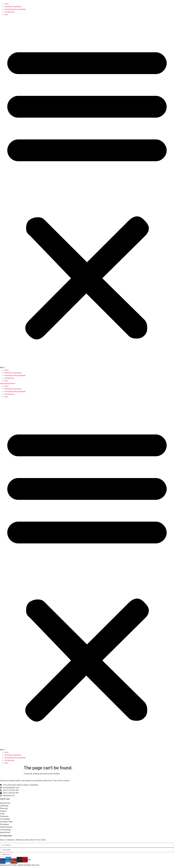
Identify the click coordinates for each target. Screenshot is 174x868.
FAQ (6, 15)
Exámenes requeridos (13, 7)
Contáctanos (9, 12)
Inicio (7, 4)
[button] (87, 192)
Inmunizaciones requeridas (15, 9)
